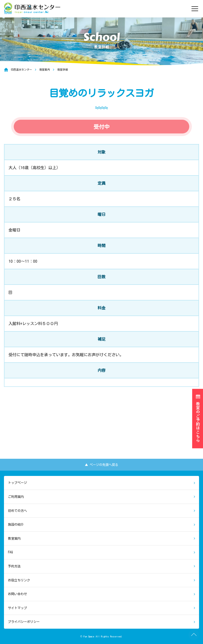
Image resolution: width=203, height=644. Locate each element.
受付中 (101, 127)
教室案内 (14, 538)
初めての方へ (17, 511)
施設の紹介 (16, 524)
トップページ (17, 483)
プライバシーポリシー (24, 622)
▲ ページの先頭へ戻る (101, 465)
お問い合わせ (17, 594)
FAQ (10, 552)
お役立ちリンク (19, 580)
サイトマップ (17, 608)
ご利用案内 (16, 497)
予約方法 (14, 566)
